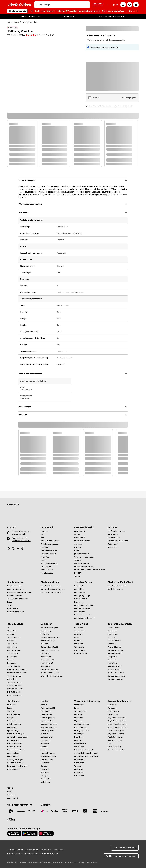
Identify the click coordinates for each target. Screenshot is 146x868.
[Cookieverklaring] (46, 850)
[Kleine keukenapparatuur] (50, 541)
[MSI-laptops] (45, 653)
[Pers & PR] (78, 573)
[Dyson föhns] (79, 737)
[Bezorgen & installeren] (15, 589)
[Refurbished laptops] (48, 641)
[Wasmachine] (12, 705)
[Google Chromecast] (14, 676)
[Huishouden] (45, 547)
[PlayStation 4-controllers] (117, 721)
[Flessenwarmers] (80, 743)
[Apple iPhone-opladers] (116, 673)
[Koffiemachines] (46, 714)
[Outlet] (77, 550)
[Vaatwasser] (45, 743)
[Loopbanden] (79, 772)
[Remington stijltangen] (82, 724)
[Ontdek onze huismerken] (117, 586)
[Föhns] (77, 708)
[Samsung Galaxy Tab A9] (49, 670)
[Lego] (110, 743)
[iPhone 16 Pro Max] (114, 647)
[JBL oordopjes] (12, 657)
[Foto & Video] (45, 557)
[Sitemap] (77, 576)
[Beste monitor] (79, 586)
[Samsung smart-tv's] (15, 682)
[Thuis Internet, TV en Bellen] (118, 541)
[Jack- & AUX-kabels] (14, 692)
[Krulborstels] (79, 718)
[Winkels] (77, 534)
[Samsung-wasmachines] (16, 750)
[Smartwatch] (112, 660)
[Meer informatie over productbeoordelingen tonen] (53, 35)
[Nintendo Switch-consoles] (117, 724)
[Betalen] (10, 602)
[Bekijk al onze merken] (116, 589)
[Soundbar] (11, 660)
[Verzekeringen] (113, 534)
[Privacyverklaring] (60, 850)
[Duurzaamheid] (80, 538)
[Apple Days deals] (47, 573)
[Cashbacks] (78, 544)
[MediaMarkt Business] (82, 541)
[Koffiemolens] (46, 734)
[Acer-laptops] (45, 666)
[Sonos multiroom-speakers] (17, 673)
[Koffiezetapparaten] (48, 718)
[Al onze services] (114, 547)
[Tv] (42, 534)
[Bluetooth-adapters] (14, 695)
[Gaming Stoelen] (114, 711)
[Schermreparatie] (114, 538)
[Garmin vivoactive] (114, 670)
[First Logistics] (11, 819)
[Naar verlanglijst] (129, 5)
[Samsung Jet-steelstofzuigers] (18, 737)
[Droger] (10, 708)
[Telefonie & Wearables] (49, 550)
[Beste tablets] (79, 589)
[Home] (9, 22)
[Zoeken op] (37, 5)
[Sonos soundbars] (14, 666)
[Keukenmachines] (47, 760)
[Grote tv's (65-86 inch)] (15, 689)
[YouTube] (19, 548)
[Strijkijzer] (11, 718)
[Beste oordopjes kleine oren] (84, 618)
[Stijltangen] (78, 721)
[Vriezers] (44, 750)
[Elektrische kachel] (14, 714)
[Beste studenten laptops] (50, 628)
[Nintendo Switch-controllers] (118, 727)
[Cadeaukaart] (113, 544)
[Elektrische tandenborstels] (84, 750)
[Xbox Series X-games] (115, 740)
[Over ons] (78, 547)
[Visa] (75, 811)
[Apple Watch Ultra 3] (115, 666)
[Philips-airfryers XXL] (48, 708)
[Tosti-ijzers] (45, 776)
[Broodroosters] (46, 779)
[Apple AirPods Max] (14, 650)
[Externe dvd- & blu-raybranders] (52, 676)
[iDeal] (45, 811)
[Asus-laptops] (46, 644)
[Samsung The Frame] (15, 686)
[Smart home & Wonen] (49, 554)
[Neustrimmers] (79, 763)
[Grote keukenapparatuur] (50, 544)
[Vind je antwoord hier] (20, 534)
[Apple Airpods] (12, 644)
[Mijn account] (123, 5)
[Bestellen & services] (14, 586)
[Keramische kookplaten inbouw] (18, 766)
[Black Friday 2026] (47, 570)
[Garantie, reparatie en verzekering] (20, 592)
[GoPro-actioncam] (81, 653)
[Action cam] (78, 634)
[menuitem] (32, 11)
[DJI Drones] (78, 641)
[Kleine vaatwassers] (14, 769)
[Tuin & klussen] (46, 567)
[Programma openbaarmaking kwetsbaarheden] (22, 854)
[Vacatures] (78, 560)
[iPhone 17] (111, 637)
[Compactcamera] (80, 650)
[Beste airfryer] (79, 602)
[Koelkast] (44, 747)
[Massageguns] (79, 734)
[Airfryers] (44, 705)
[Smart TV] (11, 634)
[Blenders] (44, 766)
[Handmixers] (45, 769)
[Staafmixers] (45, 763)
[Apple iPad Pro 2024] (48, 660)
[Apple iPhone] (113, 634)
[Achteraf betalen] (105, 812)
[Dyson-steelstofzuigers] (16, 734)
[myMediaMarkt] (80, 531)
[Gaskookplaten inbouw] (16, 763)
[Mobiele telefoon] (114, 628)
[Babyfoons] (78, 740)
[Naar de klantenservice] (16, 612)
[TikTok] (23, 548)
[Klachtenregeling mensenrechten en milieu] (90, 570)
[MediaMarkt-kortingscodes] (84, 567)
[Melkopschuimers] (47, 737)
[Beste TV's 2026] (80, 592)
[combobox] (64, 5)
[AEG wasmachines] (14, 740)
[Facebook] (10, 548)
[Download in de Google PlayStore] (53, 589)
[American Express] (95, 811)
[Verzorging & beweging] (49, 563)
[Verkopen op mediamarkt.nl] (84, 557)
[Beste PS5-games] (81, 599)
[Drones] (77, 637)
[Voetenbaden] (79, 747)
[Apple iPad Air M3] (47, 663)
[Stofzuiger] (11, 711)
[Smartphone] (112, 631)
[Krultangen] (78, 714)
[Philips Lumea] (79, 769)
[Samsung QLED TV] (14, 637)
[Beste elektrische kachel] (83, 615)
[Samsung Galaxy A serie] (116, 676)
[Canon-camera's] (80, 631)
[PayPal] (55, 811)
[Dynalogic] (31, 811)
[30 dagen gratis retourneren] (18, 599)
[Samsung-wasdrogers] (15, 760)
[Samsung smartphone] (116, 650)
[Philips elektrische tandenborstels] (86, 756)
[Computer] (44, 531)
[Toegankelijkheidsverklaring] (49, 854)
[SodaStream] (45, 782)
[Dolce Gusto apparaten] (49, 724)
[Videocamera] (79, 647)
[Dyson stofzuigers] (14, 731)
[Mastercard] (85, 811)
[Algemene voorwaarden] (15, 850)
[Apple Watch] (112, 663)
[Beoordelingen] (30, 35)
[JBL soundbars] (12, 663)
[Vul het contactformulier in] (21, 541)
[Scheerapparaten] (81, 711)
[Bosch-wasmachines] (15, 743)
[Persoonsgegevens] (32, 850)
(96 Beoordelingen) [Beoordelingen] (45, 35)
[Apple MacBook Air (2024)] (50, 650)
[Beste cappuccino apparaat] (84, 605)
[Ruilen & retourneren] (15, 596)
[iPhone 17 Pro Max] (114, 641)
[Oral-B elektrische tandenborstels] (86, 753)
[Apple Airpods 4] (13, 647)
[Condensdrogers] (13, 756)
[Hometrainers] (79, 776)
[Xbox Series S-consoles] (116, 750)
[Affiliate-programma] (82, 563)
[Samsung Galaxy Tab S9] (49, 647)
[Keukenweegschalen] (48, 756)
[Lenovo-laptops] (46, 631)
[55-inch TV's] (12, 631)
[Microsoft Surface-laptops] (50, 637)
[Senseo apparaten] (48, 731)
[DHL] (21, 811)
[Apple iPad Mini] (46, 657)
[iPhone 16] (111, 644)
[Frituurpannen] (46, 711)
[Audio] (43, 538)
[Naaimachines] (12, 727)
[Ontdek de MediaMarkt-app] (51, 586)
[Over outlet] (11, 795)
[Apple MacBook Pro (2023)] (50, 673)
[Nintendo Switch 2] (114, 747)
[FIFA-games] (112, 705)
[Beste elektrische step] (82, 608)
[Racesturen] (112, 708)
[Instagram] (14, 548)
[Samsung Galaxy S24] (115, 679)
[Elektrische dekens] (14, 724)
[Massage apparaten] (82, 731)
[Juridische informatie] (82, 554)
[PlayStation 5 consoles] (116, 734)
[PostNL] (11, 811)
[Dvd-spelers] (12, 679)
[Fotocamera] (79, 628)
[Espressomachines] (48, 721)
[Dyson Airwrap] (79, 705)
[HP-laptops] (45, 634)
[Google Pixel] (112, 657)
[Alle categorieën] (17, 11)
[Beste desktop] (80, 612)
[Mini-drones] (79, 644)
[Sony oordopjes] (13, 653)
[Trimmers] (78, 766)
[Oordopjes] (11, 641)
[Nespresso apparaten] (49, 727)
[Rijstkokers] (45, 772)
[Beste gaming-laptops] (82, 596)
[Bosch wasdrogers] (14, 753)
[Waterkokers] (45, 740)
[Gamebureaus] (113, 714)
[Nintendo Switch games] (116, 731)
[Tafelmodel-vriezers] (48, 753)
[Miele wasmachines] (14, 747)
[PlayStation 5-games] (115, 737)
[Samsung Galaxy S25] (115, 653)
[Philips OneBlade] (80, 760)
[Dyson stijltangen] (81, 727)
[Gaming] (44, 560)
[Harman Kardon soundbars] (17, 670)
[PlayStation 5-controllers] (117, 718)
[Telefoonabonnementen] (117, 531)
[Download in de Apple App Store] (52, 592)
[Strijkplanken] (12, 721)
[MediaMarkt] (19, 5)
